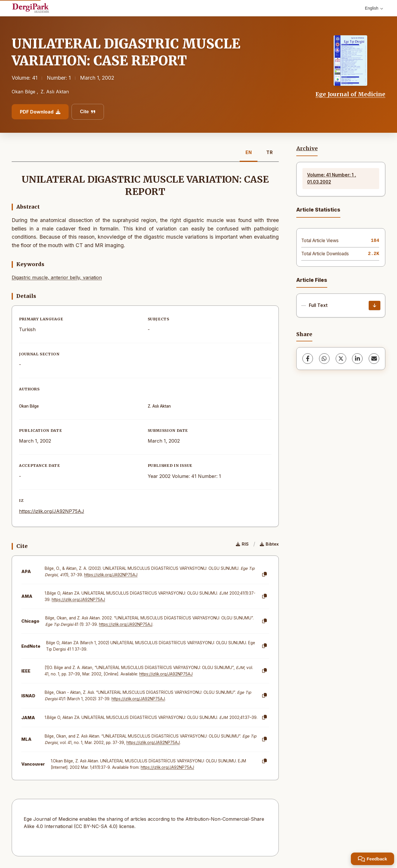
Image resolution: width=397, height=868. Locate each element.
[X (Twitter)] (341, 359)
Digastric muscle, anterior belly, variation (57, 277)
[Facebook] (308, 359)
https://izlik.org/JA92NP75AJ (52, 511)
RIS (242, 544)
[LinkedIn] (357, 359)
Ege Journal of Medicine (350, 94)
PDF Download (40, 112)
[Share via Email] (374, 359)
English (374, 8)
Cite (88, 112)
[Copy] (264, 574)
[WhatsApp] (324, 359)
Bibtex (269, 544)
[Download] (375, 305)
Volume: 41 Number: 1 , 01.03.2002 (332, 178)
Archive (307, 149)
